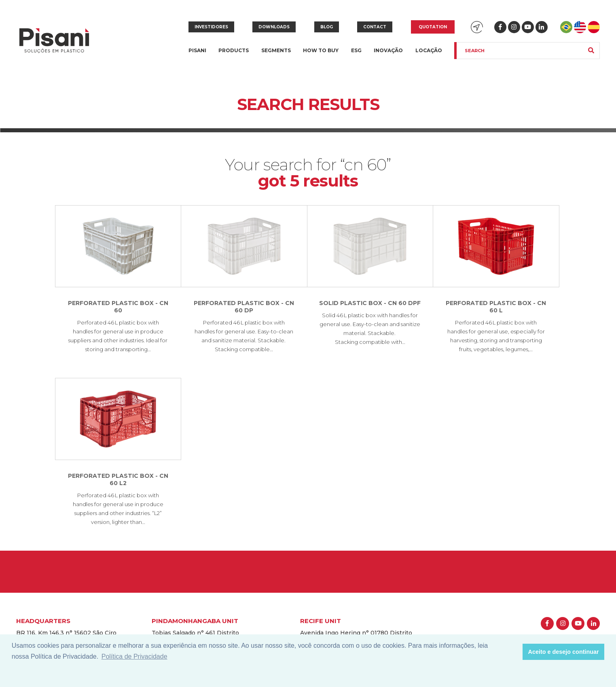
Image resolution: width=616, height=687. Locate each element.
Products (234, 55)
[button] (514, 652)
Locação (429, 50)
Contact (375, 27)
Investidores (211, 27)
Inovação (388, 50)
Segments (276, 55)
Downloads (274, 27)
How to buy (321, 50)
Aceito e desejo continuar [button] (564, 652)
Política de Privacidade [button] (134, 656)
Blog (327, 27)
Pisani (197, 55)
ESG (356, 50)
